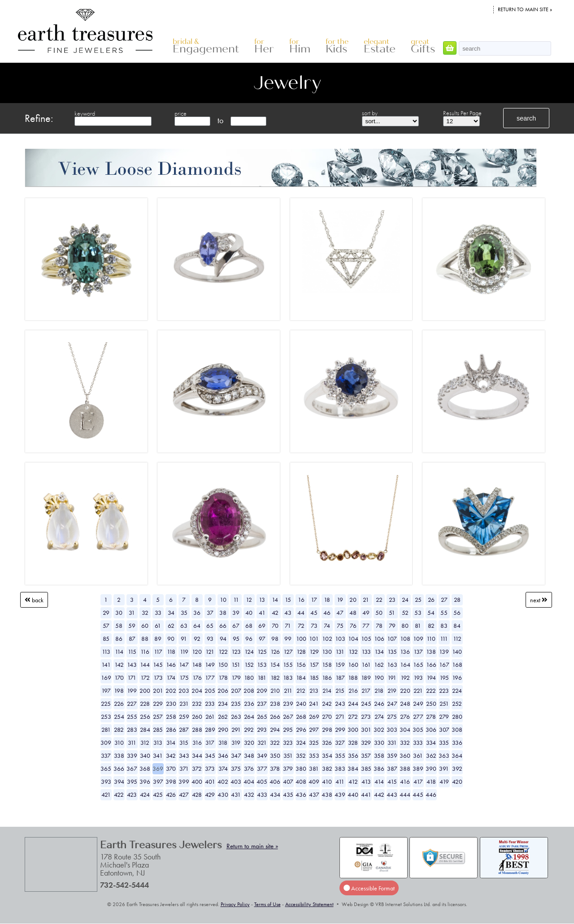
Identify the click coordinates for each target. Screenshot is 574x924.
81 (418, 626)
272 (353, 717)
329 (366, 743)
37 (210, 613)
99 (288, 639)
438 (327, 794)
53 (418, 613)
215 (340, 691)
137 (418, 652)
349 (262, 756)
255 (132, 717)
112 (457, 639)
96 (249, 639)
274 (379, 717)
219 (392, 691)
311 (132, 743)
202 (171, 691)
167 (444, 665)
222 (431, 691)
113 (106, 652)
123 (236, 652)
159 (340, 665)
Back (34, 600)
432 (249, 794)
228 (145, 704)
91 (184, 639)
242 (327, 704)
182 (275, 678)
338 (119, 756)
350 (275, 756)
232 (197, 704)
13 (262, 600)
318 (223, 743)
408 (301, 782)
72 (301, 626)
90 (171, 639)
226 (119, 704)
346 (223, 756)
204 (197, 691)
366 (119, 769)
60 (145, 626)
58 (119, 626)
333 (418, 743)
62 (171, 626)
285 (158, 730)
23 (392, 600)
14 (275, 600)
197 (106, 691)
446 (431, 794)
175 (184, 678)
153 (262, 665)
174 (171, 678)
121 (210, 652)
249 (418, 704)
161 (366, 665)
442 (379, 794)
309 (106, 743)
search (526, 118)
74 (327, 626)
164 (405, 665)
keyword (85, 113)
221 (418, 691)
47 (340, 613)
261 (210, 717)
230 (171, 704)
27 (444, 600)
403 (236, 782)
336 (457, 743)
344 (197, 756)
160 (353, 665)
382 (327, 769)
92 (197, 639)
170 (119, 678)
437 (314, 794)
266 (275, 717)
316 (197, 743)
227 (132, 704)
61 (158, 626)
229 (158, 704)
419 (444, 782)
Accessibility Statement (309, 904)
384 (353, 769)
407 (288, 782)
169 (106, 678)
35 (184, 613)
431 (236, 794)
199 (132, 691)
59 (132, 626)
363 (444, 756)
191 (392, 678)
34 (171, 613)
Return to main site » (525, 9)
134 (379, 652)
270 (327, 717)
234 (223, 704)
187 (340, 678)
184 (301, 678)
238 (275, 704)
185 (314, 678)
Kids (337, 46)
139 (444, 652)
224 (457, 691)
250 (431, 704)
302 (379, 730)
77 (366, 626)
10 (223, 600)
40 (249, 613)
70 (275, 626)
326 (327, 743)
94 (223, 639)
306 (431, 730)
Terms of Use (267, 904)
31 (132, 613)
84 (457, 626)
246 (379, 704)
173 (158, 678)
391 (444, 769)
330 (379, 743)
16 (301, 600)
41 (262, 613)
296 (301, 730)
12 (249, 600)
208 (249, 691)
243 (340, 704)
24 (405, 600)
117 (158, 652)
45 (314, 613)
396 (145, 782)
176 (197, 678)
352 (301, 756)
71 (288, 626)
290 (223, 730)
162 (379, 665)
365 (106, 769)
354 (327, 756)
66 (223, 626)
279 (444, 717)
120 (197, 652)
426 (171, 794)
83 (444, 626)
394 (119, 782)
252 (457, 704)
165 (418, 665)
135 (392, 652)
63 (184, 626)
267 (288, 717)
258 (171, 717)
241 (314, 704)
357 (366, 756)
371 (184, 769)
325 (314, 743)
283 (132, 730)
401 (210, 782)
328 (353, 743)
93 (210, 639)
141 (106, 665)
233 (210, 704)
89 (158, 639)
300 (353, 730)
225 (106, 704)
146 (171, 665)
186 (327, 678)
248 (405, 704)
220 (405, 691)
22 (379, 600)
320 (249, 743)
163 (392, 665)
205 (210, 691)
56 (457, 613)
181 (262, 678)
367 (132, 769)
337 (106, 756)
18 (327, 600)
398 (171, 782)
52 (405, 613)
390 (431, 769)
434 (275, 794)
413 (366, 782)
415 (392, 782)
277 (418, 717)
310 (119, 743)
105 (366, 639)
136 (405, 652)
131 (340, 652)
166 (431, 665)
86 (119, 639)
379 (288, 769)
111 (444, 639)
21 (366, 600)
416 (405, 782)
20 (353, 600)
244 (353, 704)
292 (249, 730)
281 (106, 730)
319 (236, 743)
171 (132, 678)
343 (184, 756)
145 (158, 665)
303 (392, 730)
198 (119, 691)
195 (444, 678)
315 (184, 743)
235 (236, 704)
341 (158, 756)
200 (145, 691)
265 (262, 717)
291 (236, 730)
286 (171, 730)
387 (392, 769)
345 (210, 756)
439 (340, 794)
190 (379, 678)
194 (431, 678)
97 (262, 639)
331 (392, 743)
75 (340, 626)
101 (314, 639)
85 (106, 639)
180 (249, 678)
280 (457, 717)
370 (171, 769)
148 (197, 665)
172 (145, 678)
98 (275, 639)
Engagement (206, 46)
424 (145, 794)
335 (444, 743)
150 (223, 665)
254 (119, 717)
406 (275, 782)
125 (262, 652)
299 (340, 730)
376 (249, 769)
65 (210, 626)
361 (418, 756)
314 (171, 743)
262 (223, 717)
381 (314, 769)
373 (210, 769)
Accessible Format (369, 888)
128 (301, 652)
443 (392, 794)
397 (158, 782)
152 (249, 665)
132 (353, 652)
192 (405, 678)
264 (249, 717)
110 (431, 639)
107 (392, 639)
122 (223, 652)
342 (171, 756)
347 (236, 756)
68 (249, 626)
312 (145, 743)
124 (249, 652)
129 (314, 652)
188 (353, 678)
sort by (370, 113)
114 (119, 652)
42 (275, 613)
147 (184, 665)
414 (379, 782)
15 (288, 600)
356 (353, 756)
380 (301, 769)
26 (431, 600)
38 (223, 613)
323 (288, 743)
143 (132, 665)
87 (132, 639)
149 (210, 665)
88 (145, 639)
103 (340, 639)
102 (327, 639)
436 (301, 794)
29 (106, 613)
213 (314, 691)
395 (132, 782)
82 (431, 626)
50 (379, 613)
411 (340, 782)
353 (314, 756)
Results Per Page (462, 113)
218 (379, 691)
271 (340, 717)
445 (418, 794)
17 (314, 600)
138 (431, 652)
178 (223, 678)
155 (288, 665)
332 (405, 743)
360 (405, 756)
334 (431, 743)
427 (184, 794)
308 (457, 730)
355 (340, 756)
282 (119, 730)
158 (327, 665)
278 (431, 717)
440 (353, 794)
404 (249, 782)
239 (288, 704)
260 (197, 717)
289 (210, 730)
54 (431, 613)
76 (353, 626)
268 (301, 717)
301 (366, 730)
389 (418, 769)
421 (106, 794)
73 (314, 626)
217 (366, 691)
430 (223, 794)
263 (236, 717)
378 (275, 769)
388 (405, 769)
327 (340, 743)
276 (405, 717)
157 (314, 665)
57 (106, 626)
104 (353, 639)
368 (145, 769)
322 (275, 743)
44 (301, 613)
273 (366, 717)
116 (145, 652)
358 (379, 756)
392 (457, 769)
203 (184, 691)
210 (275, 691)
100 (301, 639)
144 (145, 665)
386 (379, 769)
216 (353, 691)
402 (223, 782)
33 (158, 613)
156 (301, 665)
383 (340, 769)
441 (366, 794)
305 (418, 730)
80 (405, 626)
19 (340, 600)
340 (145, 756)
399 (184, 782)
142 (119, 665)
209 (262, 691)
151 (236, 665)
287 (184, 730)
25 (418, 600)
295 (288, 730)
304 (405, 730)
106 (379, 639)
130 (327, 652)
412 (353, 782)
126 (275, 652)
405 (262, 782)
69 (262, 626)
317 (210, 743)
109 (418, 639)
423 (132, 794)
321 (262, 743)
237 (262, 704)
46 (327, 613)
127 (288, 652)
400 (197, 782)
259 (184, 717)
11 (236, 600)
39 (236, 613)
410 (327, 782)
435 (288, 794)
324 (301, 743)
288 (197, 730)
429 (210, 794)
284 (145, 730)
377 (262, 769)
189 (366, 678)
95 (236, 639)
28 (457, 600)
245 (366, 704)
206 (223, 691)
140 (457, 652)
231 (184, 704)
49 (366, 613)
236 (249, 704)
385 (366, 769)
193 (418, 678)
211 (288, 691)
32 (145, 613)
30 (119, 613)
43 (288, 613)
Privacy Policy (235, 904)
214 (327, 691)
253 (106, 717)
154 (275, 665)
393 (106, 782)
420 (457, 782)
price (180, 113)
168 (457, 665)
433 (262, 794)
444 (405, 794)
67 (236, 626)
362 (431, 756)
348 (249, 756)
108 (405, 639)
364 (457, 756)
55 (444, 613)
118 (171, 652)
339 (132, 756)
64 (197, 626)
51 (392, 613)
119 (184, 652)
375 (236, 769)
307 (444, 730)
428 (197, 794)
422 (119, 794)
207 (236, 691)
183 (288, 678)
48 (353, 613)
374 (223, 769)
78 (379, 626)
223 (444, 691)
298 (327, 730)
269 (314, 717)
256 (145, 717)
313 (158, 743)
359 (392, 756)
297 (314, 730)
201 (158, 691)
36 (197, 613)
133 (366, 652)
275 (392, 717)
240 (301, 704)
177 (210, 678)
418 (431, 782)
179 (236, 678)
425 (158, 794)
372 (197, 769)
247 (392, 704)
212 (301, 691)
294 (275, 730)
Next (539, 600)
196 (457, 678)
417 (418, 782)
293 (262, 730)
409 (314, 782)
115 (132, 652)
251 (444, 704)
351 (288, 756)
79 (392, 626)
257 (158, 717)
